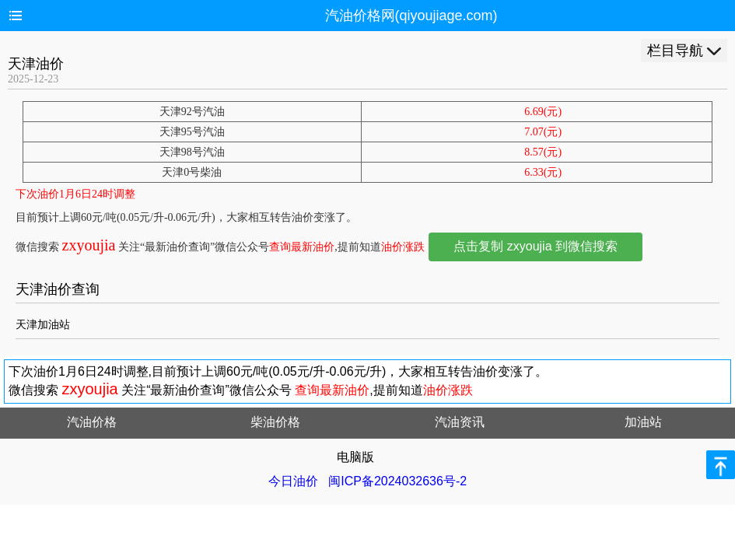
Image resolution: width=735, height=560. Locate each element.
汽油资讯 (460, 422)
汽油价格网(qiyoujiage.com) (411, 16)
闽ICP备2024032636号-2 (397, 481)
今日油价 (293, 481)
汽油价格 (92, 422)
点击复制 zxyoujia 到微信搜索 (535, 246)
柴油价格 (275, 422)
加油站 (643, 422)
